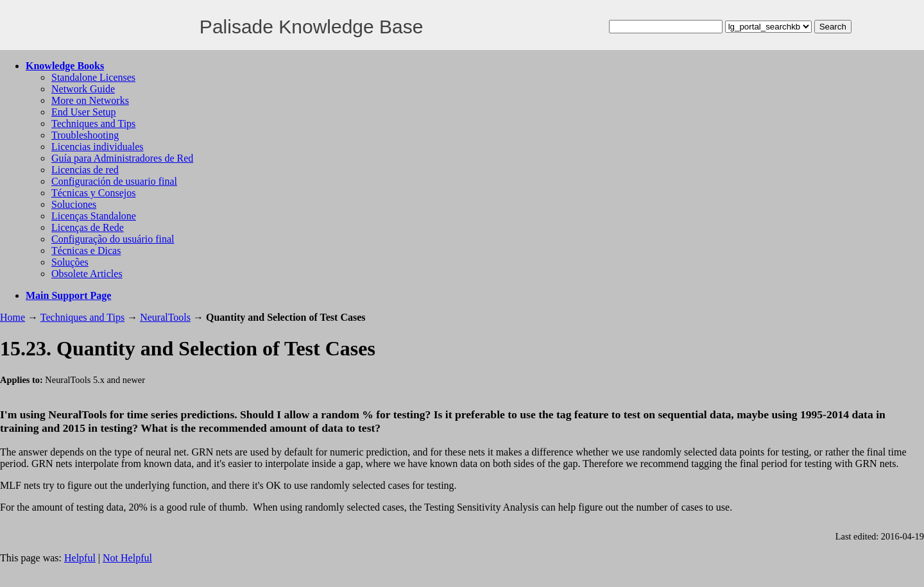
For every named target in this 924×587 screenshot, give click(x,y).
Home (13, 317)
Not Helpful (127, 558)
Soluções (70, 262)
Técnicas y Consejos (94, 193)
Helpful (80, 558)
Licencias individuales (98, 147)
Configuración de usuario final (114, 181)
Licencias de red (85, 170)
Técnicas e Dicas (86, 251)
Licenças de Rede (88, 227)
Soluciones (74, 204)
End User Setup (83, 112)
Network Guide (83, 89)
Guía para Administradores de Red (122, 158)
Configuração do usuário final (113, 239)
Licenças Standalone (94, 216)
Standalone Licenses (93, 77)
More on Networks (90, 100)
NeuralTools (165, 317)
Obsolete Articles (87, 274)
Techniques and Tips (93, 123)
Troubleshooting (85, 135)
